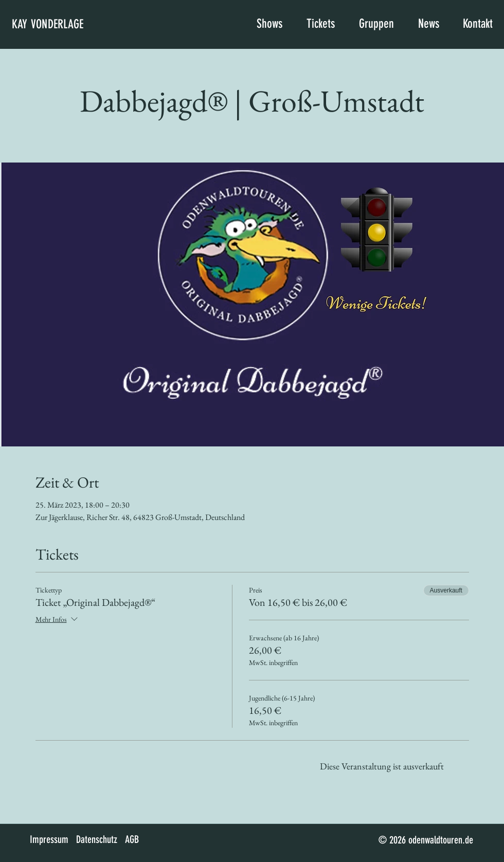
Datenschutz (97, 839)
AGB (132, 839)
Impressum (49, 839)
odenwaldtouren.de (441, 840)
